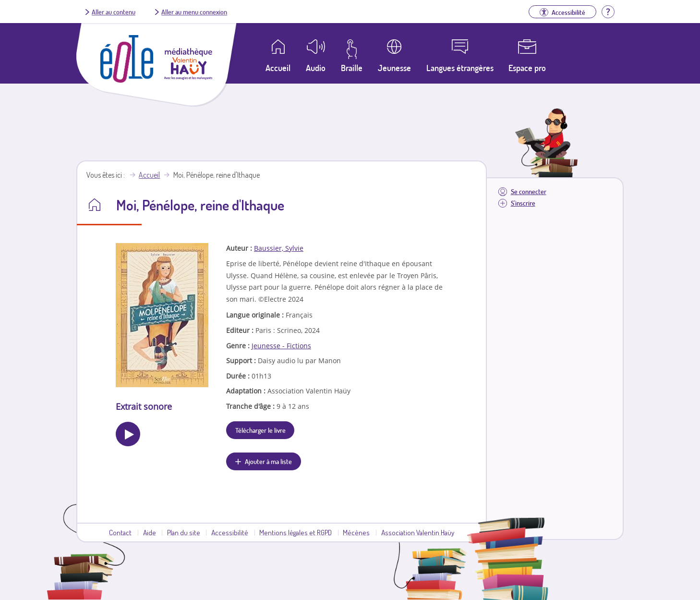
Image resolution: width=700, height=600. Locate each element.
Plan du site (184, 532)
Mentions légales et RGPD (296, 532)
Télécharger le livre (260, 430)
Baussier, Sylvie (279, 248)
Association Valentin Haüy (418, 532)
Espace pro (527, 68)
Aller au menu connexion (194, 12)
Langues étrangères (460, 68)
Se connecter (529, 191)
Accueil (149, 175)
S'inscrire (523, 203)
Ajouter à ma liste (268, 461)
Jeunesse (394, 68)
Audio (316, 68)
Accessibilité (230, 532)
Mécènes (356, 532)
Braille (352, 68)
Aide (150, 532)
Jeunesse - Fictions (281, 346)
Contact (120, 532)
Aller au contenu (114, 12)
